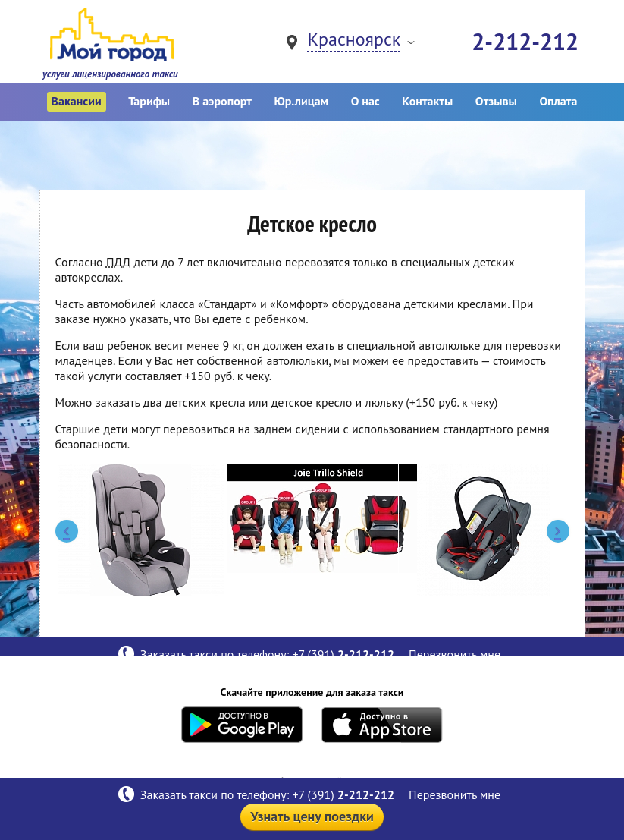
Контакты (427, 101)
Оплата (558, 101)
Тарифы (149, 101)
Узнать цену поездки (312, 816)
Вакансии (77, 101)
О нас (365, 101)
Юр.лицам (301, 101)
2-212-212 (525, 41)
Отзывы (496, 101)
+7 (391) (345, 794)
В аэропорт (222, 101)
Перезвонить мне (455, 795)
